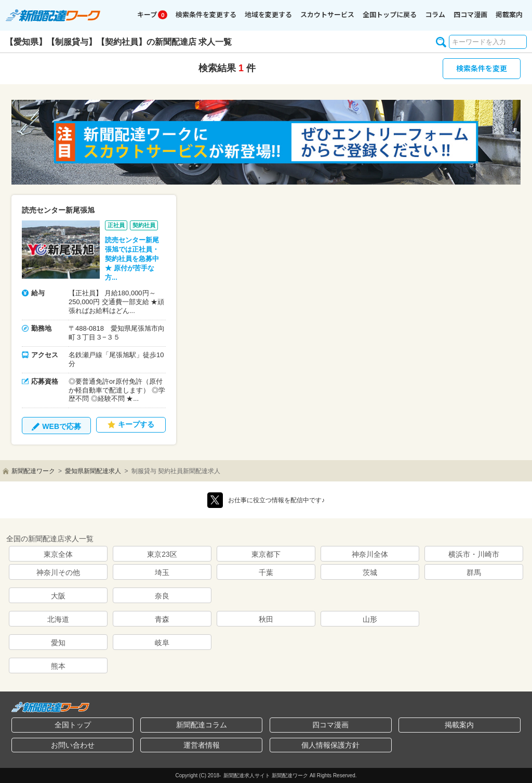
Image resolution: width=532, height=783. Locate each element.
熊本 (58, 666)
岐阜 (162, 643)
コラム (435, 14)
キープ (152, 14)
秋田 (266, 619)
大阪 (58, 596)
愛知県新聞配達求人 (93, 471)
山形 (370, 619)
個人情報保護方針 (330, 745)
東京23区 (162, 554)
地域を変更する (268, 14)
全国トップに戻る (390, 14)
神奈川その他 (58, 572)
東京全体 (58, 554)
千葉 (266, 572)
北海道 (58, 619)
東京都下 (266, 554)
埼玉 (162, 572)
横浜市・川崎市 (474, 554)
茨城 (370, 572)
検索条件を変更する (206, 14)
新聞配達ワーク (33, 471)
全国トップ (73, 725)
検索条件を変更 (482, 68)
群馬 (474, 572)
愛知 (58, 643)
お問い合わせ (73, 745)
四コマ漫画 (470, 14)
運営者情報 (202, 745)
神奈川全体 (370, 554)
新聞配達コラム (202, 725)
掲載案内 (509, 14)
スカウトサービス (327, 14)
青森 (162, 619)
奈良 (162, 596)
